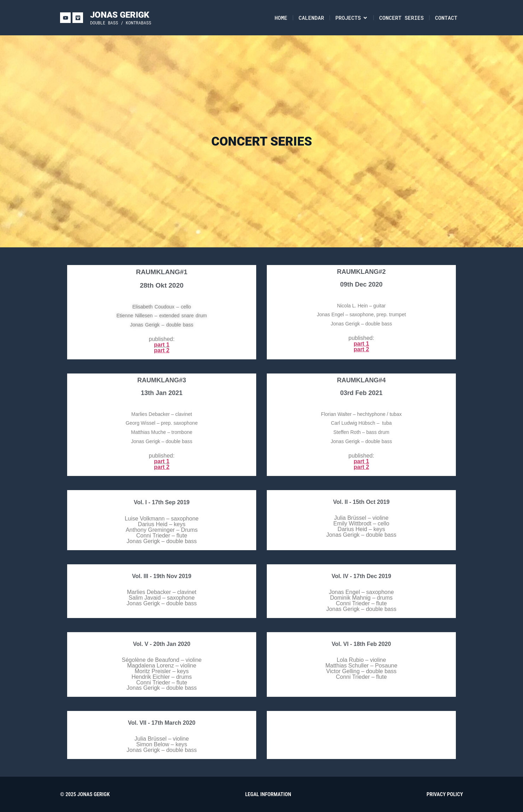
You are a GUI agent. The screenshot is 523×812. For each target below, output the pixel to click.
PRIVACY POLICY (445, 794)
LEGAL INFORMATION (268, 794)
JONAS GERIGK (120, 15)
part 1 (162, 345)
